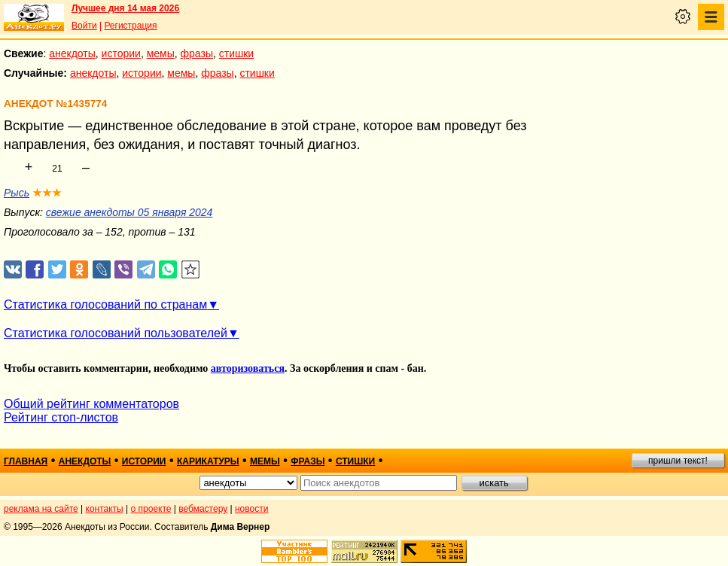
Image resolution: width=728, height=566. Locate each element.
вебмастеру (203, 509)
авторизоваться (248, 368)
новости (251, 509)
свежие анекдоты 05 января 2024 (129, 212)
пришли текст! (678, 461)
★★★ (47, 193)
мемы (161, 53)
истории (121, 53)
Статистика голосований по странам (105, 304)
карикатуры (208, 461)
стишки (236, 53)
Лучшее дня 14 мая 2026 (125, 8)
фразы (197, 53)
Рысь (17, 193)
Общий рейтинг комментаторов (91, 404)
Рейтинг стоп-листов (61, 417)
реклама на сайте (41, 509)
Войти (84, 26)
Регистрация (130, 26)
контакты (105, 509)
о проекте (151, 509)
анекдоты (72, 53)
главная (26, 461)
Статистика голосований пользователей (116, 333)
